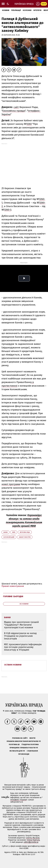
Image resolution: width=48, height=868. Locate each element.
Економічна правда (14, 111)
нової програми (11, 484)
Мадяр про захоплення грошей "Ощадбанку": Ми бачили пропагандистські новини (21, 625)
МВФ (14, 532)
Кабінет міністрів (25, 537)
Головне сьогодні (13, 596)
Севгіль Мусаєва (33, 838)
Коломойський (9, 537)
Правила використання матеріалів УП (24, 741)
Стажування (32, 751)
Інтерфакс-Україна (18, 800)
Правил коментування (13, 586)
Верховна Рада (25, 532)
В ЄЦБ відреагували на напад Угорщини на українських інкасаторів (20, 636)
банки (6, 532)
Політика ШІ (14, 744)
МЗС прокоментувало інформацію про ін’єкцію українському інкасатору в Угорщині (23, 647)
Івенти (32, 738)
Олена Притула (33, 840)
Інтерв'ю (37, 10)
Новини (6, 10)
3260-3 (8, 210)
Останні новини (13, 665)
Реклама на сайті (20, 738)
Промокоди (24, 754)
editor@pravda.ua (31, 842)
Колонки (27, 10)
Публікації (16, 10)
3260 (29, 124)
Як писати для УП (17, 751)
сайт (16, 107)
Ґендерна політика (30, 744)
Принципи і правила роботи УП (24, 748)
